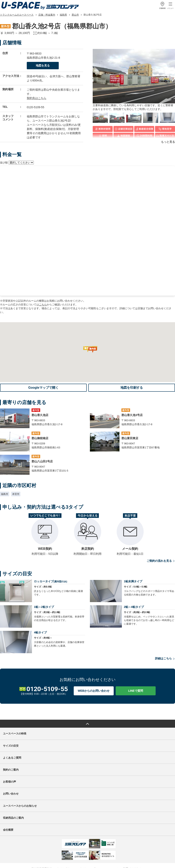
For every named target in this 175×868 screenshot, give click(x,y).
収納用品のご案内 (13, 780)
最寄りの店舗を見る (130, 179)
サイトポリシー (66, 831)
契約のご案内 (11, 732)
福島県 (63, 15)
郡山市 (75, 15)
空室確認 (160, 179)
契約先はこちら (37, 98)
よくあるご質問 (12, 720)
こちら (43, 267)
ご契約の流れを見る (161, 523)
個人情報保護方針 (42, 831)
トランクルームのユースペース (17, 15)
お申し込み (160, 201)
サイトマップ (87, 831)
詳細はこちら (165, 621)
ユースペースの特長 (15, 696)
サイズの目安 (11, 708)
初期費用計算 (95, 203)
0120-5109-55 (35, 107)
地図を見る (43, 65)
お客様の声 (9, 744)
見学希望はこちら (130, 201)
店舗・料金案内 (47, 15)
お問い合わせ (11, 756)
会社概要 (8, 792)
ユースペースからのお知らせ (20, 768)
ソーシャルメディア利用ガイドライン (122, 831)
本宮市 (16, 456)
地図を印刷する (132, 349)
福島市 (5, 456)
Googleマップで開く (43, 349)
